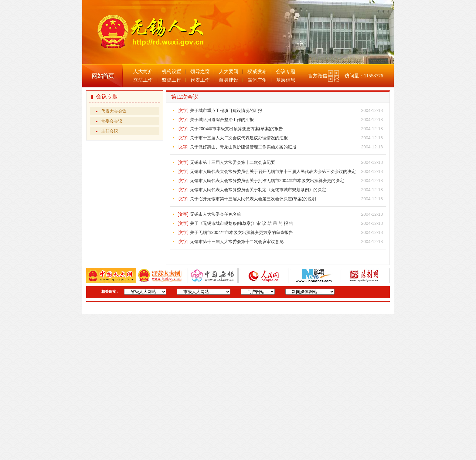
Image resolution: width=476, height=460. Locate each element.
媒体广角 (257, 80)
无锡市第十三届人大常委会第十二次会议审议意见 (237, 242)
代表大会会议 (114, 111)
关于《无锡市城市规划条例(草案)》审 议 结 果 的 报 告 (242, 223)
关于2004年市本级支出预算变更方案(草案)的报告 (236, 129)
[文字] (183, 110)
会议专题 (286, 71)
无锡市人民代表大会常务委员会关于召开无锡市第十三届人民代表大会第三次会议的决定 (273, 171)
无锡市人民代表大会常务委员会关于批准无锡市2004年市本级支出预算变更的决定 (267, 181)
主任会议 (110, 131)
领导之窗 (200, 71)
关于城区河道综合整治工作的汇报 (222, 120)
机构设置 (172, 71)
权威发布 (257, 71)
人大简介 (143, 71)
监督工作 (172, 80)
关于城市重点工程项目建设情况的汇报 (226, 110)
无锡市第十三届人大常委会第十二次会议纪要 (233, 162)
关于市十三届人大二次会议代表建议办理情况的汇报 (239, 138)
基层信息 (286, 80)
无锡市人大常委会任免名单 (216, 214)
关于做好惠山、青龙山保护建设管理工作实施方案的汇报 (243, 147)
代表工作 (200, 80)
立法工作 (143, 80)
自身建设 (229, 80)
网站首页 (102, 76)
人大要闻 (229, 71)
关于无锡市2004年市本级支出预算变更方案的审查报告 (241, 232)
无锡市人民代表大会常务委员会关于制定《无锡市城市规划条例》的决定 (258, 190)
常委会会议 (112, 121)
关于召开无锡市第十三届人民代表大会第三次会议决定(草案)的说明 (253, 199)
